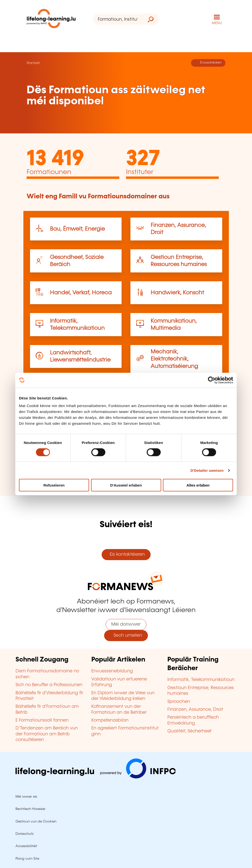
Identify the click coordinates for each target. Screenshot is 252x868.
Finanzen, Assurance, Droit (195, 710)
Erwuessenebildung (112, 671)
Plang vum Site (27, 859)
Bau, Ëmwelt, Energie (77, 229)
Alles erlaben (198, 485)
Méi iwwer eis (26, 797)
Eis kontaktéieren (126, 554)
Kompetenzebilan (110, 720)
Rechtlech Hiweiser (31, 809)
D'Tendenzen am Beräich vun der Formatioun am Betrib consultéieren (47, 734)
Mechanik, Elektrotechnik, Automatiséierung (174, 359)
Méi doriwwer (126, 624)
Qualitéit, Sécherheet (189, 731)
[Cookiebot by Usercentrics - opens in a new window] (212, 380)
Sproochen (179, 702)
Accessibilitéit (26, 846)
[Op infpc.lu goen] (96, 777)
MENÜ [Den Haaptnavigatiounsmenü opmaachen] (217, 23)
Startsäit (33, 63)
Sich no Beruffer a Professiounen (49, 685)
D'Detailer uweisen (207, 470)
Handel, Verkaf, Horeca (81, 293)
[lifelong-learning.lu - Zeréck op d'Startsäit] (51, 20)
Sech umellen (126, 635)
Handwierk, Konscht (177, 293)
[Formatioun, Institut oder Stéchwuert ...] (118, 19)
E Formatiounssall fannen (42, 720)
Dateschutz (25, 834)
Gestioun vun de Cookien (36, 821)
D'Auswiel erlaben (126, 485)
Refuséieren (54, 485)
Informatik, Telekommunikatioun (201, 680)
